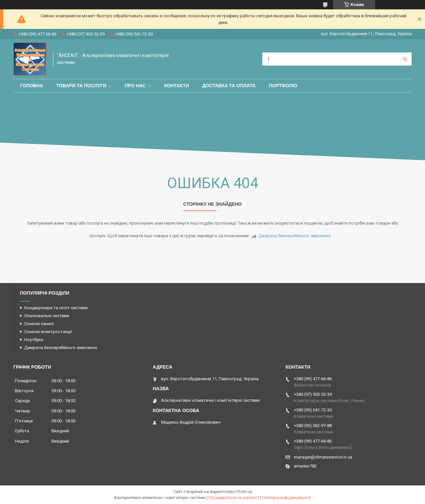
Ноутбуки (34, 340)
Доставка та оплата (229, 86)
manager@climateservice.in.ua (323, 457)
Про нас (135, 86)
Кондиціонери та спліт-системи (56, 308)
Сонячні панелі (39, 324)
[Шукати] (405, 59)
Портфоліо (283, 86)
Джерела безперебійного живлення (294, 236)
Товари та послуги (81, 86)
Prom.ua (244, 492)
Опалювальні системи (47, 316)
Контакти (176, 86)
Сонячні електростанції (48, 332)
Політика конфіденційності (286, 498)
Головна (31, 86)
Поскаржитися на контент (233, 498)
